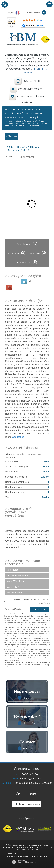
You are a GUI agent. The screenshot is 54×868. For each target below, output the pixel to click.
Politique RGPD (32, 850)
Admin (44, 847)
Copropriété (34, 454)
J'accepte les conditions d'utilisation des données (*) (32, 601)
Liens (38, 847)
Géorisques (18, 437)
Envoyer (39, 609)
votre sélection (33, 12)
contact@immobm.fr (31, 89)
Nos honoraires (30, 847)
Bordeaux (40, 121)
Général (10, 454)
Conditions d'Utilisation (31, 665)
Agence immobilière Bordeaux (19, 121)
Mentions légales (18, 847)
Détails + (21, 454)
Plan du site (7, 847)
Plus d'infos (26, 698)
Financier (11, 457)
